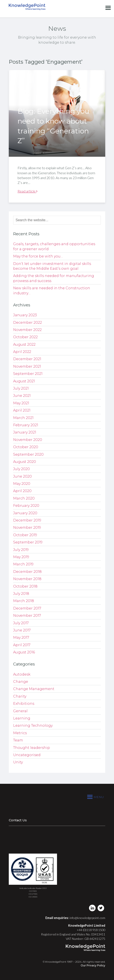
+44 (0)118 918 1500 (91, 930)
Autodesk (22, 674)
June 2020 (22, 476)
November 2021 (27, 366)
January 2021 (25, 432)
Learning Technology (33, 726)
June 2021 (22, 396)
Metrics (20, 733)
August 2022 (24, 344)
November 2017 (27, 616)
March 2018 (24, 601)
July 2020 (21, 469)
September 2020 (28, 454)
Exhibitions (24, 704)
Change (21, 682)
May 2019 (21, 557)
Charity (20, 696)
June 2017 (22, 630)
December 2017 (27, 608)
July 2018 (21, 594)
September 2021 (28, 374)
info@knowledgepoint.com (87, 918)
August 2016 (24, 652)
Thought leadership (32, 748)
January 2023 (25, 315)
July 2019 (21, 550)
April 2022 (22, 352)
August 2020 (25, 462)
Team (18, 740)
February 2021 (26, 425)
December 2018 (27, 572)
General (20, 711)
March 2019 (23, 564)
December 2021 (27, 359)
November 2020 (28, 440)
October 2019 (25, 535)
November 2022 (27, 330)
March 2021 (23, 418)
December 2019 (27, 520)
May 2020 (22, 484)
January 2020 (25, 513)
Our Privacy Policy (93, 965)
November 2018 (27, 579)
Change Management (34, 689)
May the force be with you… (38, 256)
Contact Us (18, 820)
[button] (99, 797)
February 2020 (26, 506)
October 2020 (26, 447)
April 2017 (22, 645)
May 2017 (21, 637)
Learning (22, 718)
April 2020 (22, 491)
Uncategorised (27, 755)
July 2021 (21, 388)
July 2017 (21, 623)
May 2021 (21, 403)
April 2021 (22, 410)
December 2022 (28, 323)
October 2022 (25, 337)
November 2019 (27, 528)
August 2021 (24, 381)
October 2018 (25, 586)
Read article (28, 191)
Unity (18, 762)
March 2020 (24, 498)
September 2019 (28, 542)
